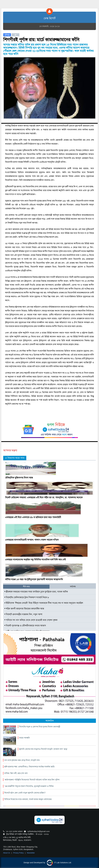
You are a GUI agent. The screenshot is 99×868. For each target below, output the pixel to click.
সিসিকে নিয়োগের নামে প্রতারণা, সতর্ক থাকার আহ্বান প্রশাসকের (28, 799)
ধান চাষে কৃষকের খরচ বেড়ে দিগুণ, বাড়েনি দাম (22, 760)
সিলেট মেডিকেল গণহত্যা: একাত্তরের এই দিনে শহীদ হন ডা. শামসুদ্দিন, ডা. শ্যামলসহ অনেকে (44, 497)
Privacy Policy (19, 853)
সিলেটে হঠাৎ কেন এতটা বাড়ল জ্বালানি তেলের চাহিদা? (25, 793)
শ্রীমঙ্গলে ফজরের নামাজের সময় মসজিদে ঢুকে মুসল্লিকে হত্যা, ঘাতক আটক (36, 592)
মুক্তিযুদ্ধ (7, 35)
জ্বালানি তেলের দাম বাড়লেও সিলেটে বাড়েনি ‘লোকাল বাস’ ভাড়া (43, 749)
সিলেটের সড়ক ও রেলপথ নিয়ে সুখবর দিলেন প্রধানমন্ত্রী (40, 727)
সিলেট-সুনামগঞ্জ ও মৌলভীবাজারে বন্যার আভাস (25, 626)
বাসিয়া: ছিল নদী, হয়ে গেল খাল (16, 773)
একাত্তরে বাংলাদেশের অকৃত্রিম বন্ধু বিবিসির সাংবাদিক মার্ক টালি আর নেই (35, 560)
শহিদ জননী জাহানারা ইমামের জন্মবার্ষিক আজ (24, 609)
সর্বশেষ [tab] (73, 587)
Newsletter (31, 853)
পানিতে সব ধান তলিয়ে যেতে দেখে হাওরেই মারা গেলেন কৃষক (31, 620)
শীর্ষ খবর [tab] (26, 587)
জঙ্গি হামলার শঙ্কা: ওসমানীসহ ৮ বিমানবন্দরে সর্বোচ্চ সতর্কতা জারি (29, 767)
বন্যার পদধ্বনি (24, 738)
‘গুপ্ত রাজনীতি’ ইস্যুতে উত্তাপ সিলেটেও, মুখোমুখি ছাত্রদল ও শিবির (29, 786)
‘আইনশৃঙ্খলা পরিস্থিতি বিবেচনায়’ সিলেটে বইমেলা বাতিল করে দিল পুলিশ (32, 780)
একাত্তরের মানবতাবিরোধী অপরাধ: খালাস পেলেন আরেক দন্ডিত (32, 540)
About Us (7, 853)
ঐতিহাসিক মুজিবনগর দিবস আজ (19, 478)
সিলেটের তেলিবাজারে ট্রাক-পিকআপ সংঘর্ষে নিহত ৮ (27, 597)
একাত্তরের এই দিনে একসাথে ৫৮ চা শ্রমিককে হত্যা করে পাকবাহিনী (33, 517)
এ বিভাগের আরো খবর (15, 458)
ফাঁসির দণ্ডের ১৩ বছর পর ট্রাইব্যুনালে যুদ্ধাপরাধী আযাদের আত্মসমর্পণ (34, 579)
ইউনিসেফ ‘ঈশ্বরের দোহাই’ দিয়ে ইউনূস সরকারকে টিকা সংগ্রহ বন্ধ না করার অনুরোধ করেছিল (44, 603)
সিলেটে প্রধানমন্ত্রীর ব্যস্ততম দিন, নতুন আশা (23, 614)
